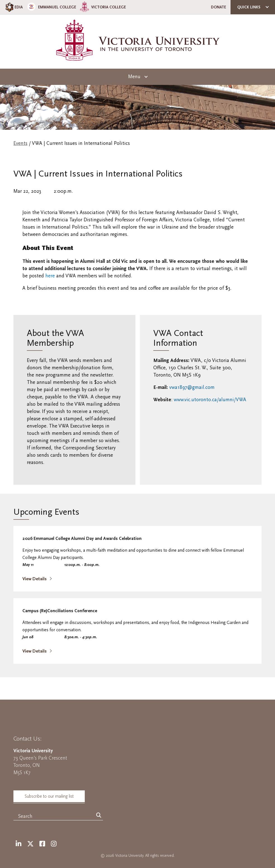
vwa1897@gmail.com (192, 387)
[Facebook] (42, 844)
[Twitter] (30, 844)
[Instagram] (54, 844)
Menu (134, 77)
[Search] (99, 816)
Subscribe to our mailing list (49, 796)
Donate (218, 7)
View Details (35, 579)
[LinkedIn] (18, 844)
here (50, 276)
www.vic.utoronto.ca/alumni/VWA (210, 400)
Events (20, 143)
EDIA (14, 7)
